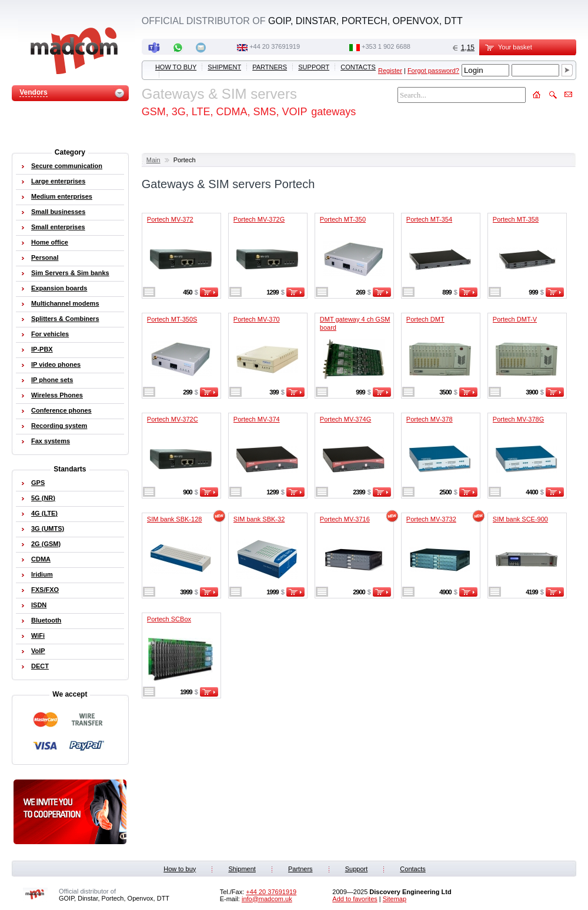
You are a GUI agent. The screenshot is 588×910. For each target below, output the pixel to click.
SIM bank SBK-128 (175, 519)
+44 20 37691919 (275, 46)
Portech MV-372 (170, 219)
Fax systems (51, 441)
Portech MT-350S (172, 319)
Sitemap (395, 899)
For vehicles (50, 334)
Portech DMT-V (515, 319)
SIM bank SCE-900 (520, 519)
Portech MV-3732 (431, 519)
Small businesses (58, 212)
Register (390, 71)
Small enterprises (58, 227)
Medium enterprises (62, 196)
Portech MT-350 (343, 219)
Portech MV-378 (430, 419)
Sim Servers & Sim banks (70, 273)
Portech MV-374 (257, 419)
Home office (50, 242)
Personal (45, 257)
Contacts (358, 67)
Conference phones (61, 410)
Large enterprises (58, 181)
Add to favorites (355, 899)
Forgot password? (433, 71)
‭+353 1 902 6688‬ (386, 46)
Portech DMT (425, 319)
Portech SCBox (169, 619)
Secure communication (67, 166)
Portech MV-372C (173, 419)
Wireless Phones (57, 395)
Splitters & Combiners (65, 319)
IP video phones (56, 364)
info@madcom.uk (267, 899)
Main (153, 160)
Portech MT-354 (429, 219)
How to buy (176, 67)
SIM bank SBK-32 (259, 519)
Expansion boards (59, 288)
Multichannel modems (65, 303)
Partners (270, 67)
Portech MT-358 (516, 219)
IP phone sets (52, 380)
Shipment (224, 67)
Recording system (59, 426)
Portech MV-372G (259, 219)
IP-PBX (42, 349)
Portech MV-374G (345, 419)
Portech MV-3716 (345, 519)
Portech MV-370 (257, 319)
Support (314, 67)
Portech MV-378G (518, 419)
